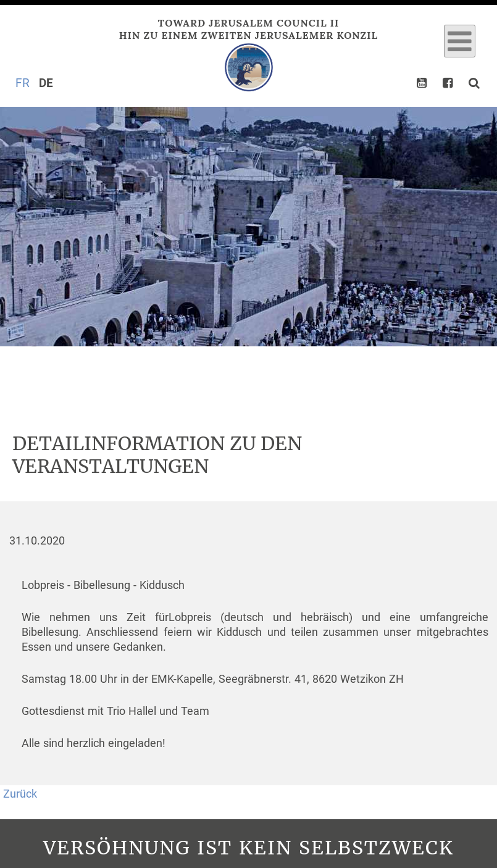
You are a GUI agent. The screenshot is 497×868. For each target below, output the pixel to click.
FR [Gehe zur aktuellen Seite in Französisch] (23, 83)
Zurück (20, 794)
